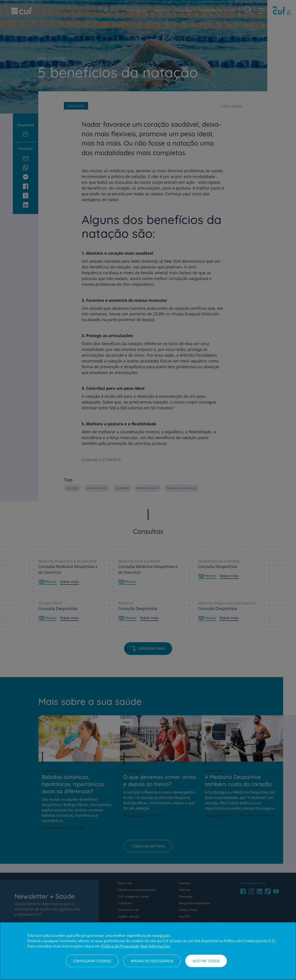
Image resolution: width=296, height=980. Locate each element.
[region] (148, 951)
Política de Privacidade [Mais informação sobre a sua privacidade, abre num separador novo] (120, 946)
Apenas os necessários (152, 961)
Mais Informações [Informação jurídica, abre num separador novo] (155, 946)
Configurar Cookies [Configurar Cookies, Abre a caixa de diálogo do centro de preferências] (92, 961)
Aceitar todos (206, 961)
